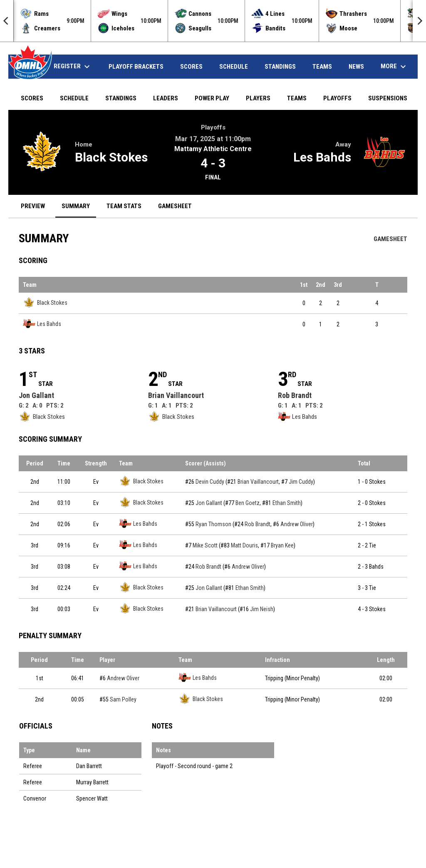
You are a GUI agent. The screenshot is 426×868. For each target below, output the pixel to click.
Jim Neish (262, 609)
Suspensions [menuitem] (388, 98)
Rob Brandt (295, 395)
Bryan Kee (282, 545)
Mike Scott (205, 545)
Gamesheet (390, 239)
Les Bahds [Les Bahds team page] (42, 324)
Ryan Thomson (213, 524)
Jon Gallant (36, 395)
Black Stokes (111, 157)
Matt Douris (244, 545)
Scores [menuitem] (191, 67)
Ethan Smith (287, 503)
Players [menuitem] (258, 98)
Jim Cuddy (301, 482)
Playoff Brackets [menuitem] (136, 67)
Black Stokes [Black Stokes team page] (45, 302)
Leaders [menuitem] (166, 98)
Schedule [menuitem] (234, 67)
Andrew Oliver (297, 524)
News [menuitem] (356, 67)
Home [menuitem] (29, 67)
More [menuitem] (394, 67)
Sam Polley (123, 699)
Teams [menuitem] (322, 67)
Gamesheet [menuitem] (178, 206)
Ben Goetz (248, 503)
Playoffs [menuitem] (337, 98)
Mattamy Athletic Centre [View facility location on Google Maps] (213, 149)
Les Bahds (322, 157)
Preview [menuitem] (33, 206)
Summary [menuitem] (76, 206)
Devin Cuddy (210, 482)
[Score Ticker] (213, 21)
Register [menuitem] (73, 67)
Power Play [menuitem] (212, 98)
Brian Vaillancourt (176, 395)
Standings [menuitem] (280, 67)
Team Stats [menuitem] (124, 206)
